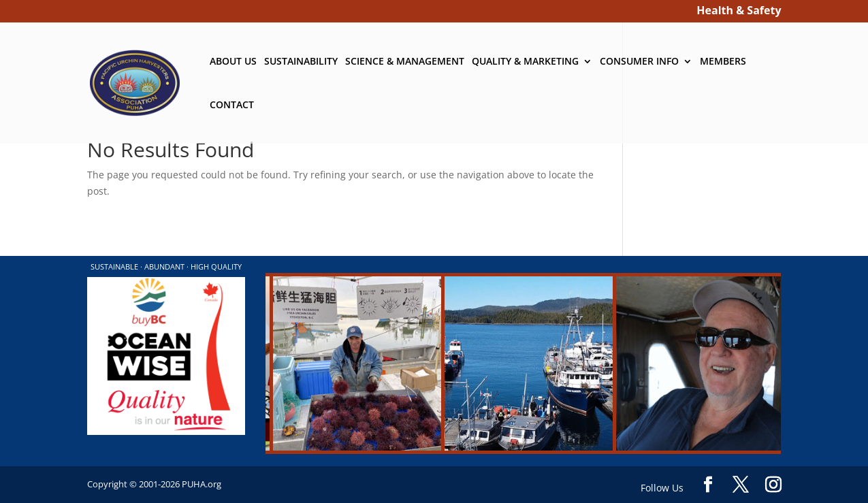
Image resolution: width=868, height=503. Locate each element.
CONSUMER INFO (639, 62)
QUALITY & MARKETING (525, 62)
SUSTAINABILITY (301, 62)
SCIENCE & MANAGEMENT (405, 62)
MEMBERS (723, 62)
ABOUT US (233, 62)
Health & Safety (739, 12)
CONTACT (232, 106)
